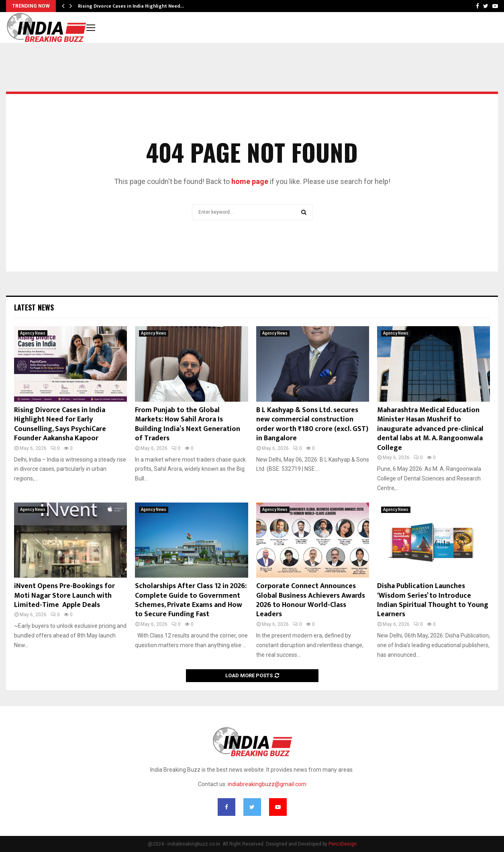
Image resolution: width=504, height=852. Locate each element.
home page (250, 181)
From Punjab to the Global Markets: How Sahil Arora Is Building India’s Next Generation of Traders (188, 424)
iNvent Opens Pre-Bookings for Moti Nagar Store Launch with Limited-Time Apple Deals (64, 596)
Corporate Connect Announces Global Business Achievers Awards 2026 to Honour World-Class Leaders (311, 600)
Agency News (33, 333)
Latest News (34, 307)
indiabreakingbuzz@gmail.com (267, 784)
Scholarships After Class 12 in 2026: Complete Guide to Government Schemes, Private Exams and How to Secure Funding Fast (191, 600)
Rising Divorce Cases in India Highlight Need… (131, 6)
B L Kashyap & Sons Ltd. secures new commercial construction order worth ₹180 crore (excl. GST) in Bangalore (312, 424)
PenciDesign (343, 844)
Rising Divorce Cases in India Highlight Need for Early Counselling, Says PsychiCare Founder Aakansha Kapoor (60, 424)
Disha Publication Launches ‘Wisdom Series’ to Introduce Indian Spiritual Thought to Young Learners (433, 600)
